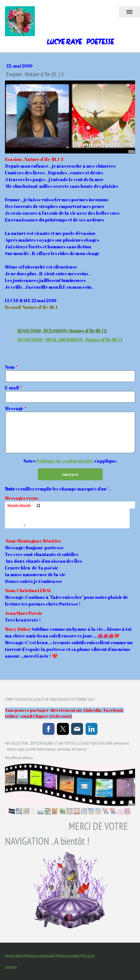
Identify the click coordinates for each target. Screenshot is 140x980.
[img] (15, 518)
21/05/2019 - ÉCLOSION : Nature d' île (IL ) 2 (62, 331)
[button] (25, 525)
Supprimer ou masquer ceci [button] (38, 505)
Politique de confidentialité (65, 461)
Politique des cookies (69, 956)
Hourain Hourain (19, 505)
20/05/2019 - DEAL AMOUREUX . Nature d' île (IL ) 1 (70, 340)
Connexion (11, 967)
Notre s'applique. (70, 461)
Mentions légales (14, 956)
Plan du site (88, 956)
